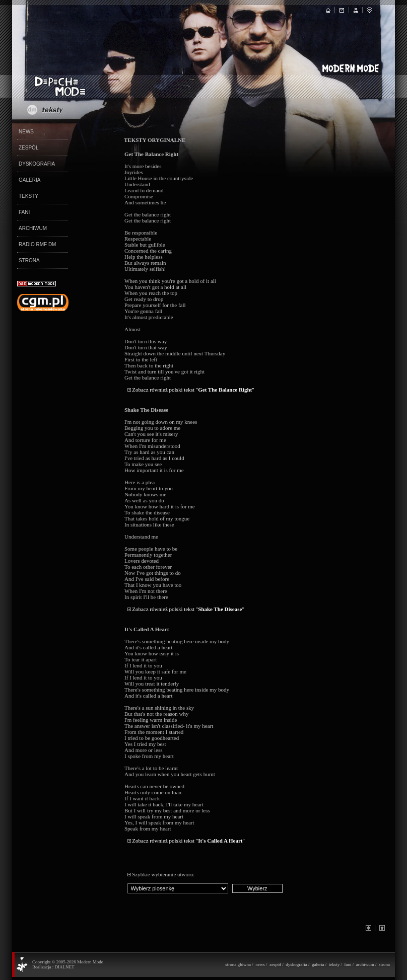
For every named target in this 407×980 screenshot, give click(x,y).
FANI (24, 212)
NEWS (26, 132)
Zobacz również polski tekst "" (193, 390)
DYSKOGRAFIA (37, 164)
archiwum (365, 964)
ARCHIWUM (33, 228)
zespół (275, 964)
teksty (334, 964)
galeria (318, 964)
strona (384, 964)
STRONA (29, 260)
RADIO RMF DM (37, 244)
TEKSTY (28, 196)
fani (348, 964)
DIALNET (64, 967)
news (260, 964)
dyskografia (296, 964)
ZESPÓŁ (28, 148)
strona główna (238, 964)
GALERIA (29, 180)
